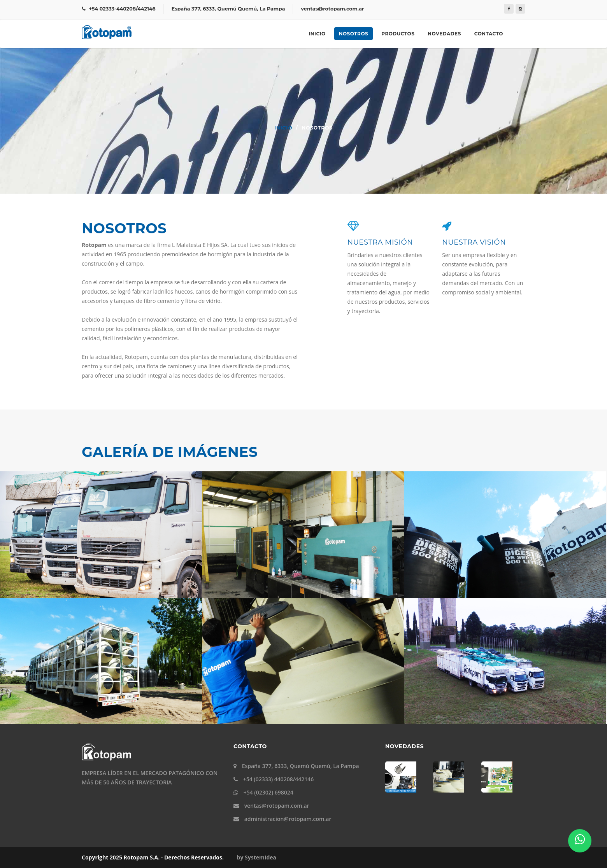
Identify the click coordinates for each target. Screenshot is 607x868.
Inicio (317, 34)
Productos (398, 34)
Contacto (489, 34)
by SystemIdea (257, 857)
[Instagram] (520, 9)
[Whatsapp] (580, 841)
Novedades (444, 34)
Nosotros (354, 34)
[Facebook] (509, 9)
